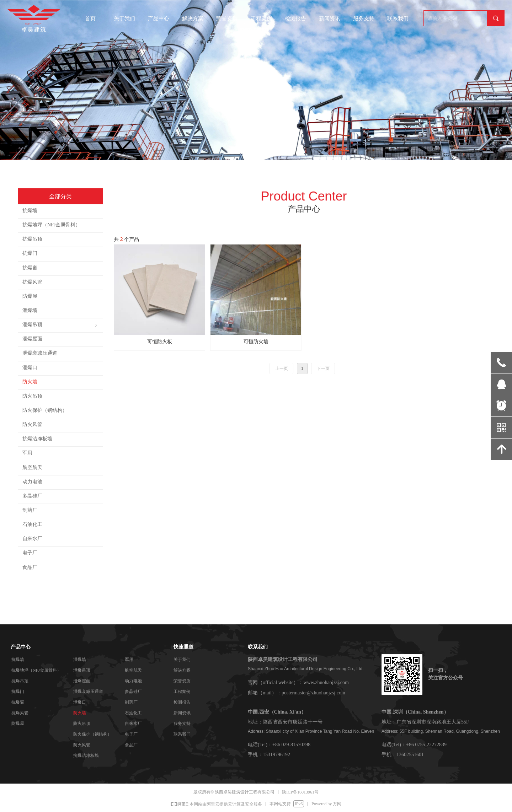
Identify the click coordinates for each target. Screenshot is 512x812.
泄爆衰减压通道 (88, 692)
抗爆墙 (18, 660)
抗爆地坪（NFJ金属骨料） (36, 670)
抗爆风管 (20, 713)
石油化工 (133, 713)
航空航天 (133, 670)
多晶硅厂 (133, 692)
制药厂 (131, 702)
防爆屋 (18, 724)
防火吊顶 (82, 724)
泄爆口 (80, 702)
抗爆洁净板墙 (86, 755)
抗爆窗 (18, 702)
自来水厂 (133, 724)
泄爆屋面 (82, 681)
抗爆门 (18, 692)
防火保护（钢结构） (92, 734)
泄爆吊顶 (82, 670)
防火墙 (80, 713)
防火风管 (82, 745)
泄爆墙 (80, 660)
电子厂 (131, 734)
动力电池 (133, 681)
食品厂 (131, 745)
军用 (129, 660)
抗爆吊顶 (20, 681)
